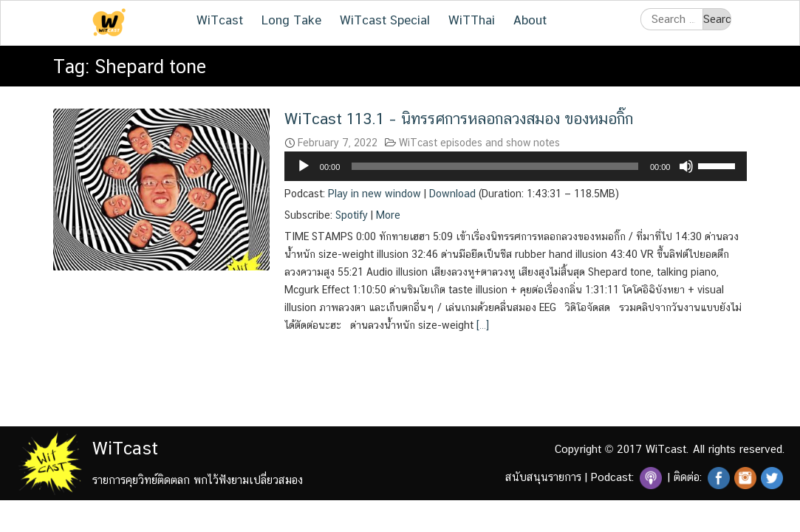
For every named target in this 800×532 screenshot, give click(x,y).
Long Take (291, 20)
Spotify (352, 215)
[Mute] (686, 166)
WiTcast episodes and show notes (479, 143)
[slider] (495, 166)
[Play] (304, 166)
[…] (481, 325)
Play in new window (375, 194)
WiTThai (472, 20)
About (530, 20)
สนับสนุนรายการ (543, 477)
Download (452, 194)
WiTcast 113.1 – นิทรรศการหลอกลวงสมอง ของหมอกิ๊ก (459, 119)
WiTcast (220, 20)
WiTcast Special (385, 20)
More (388, 215)
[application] (516, 166)
